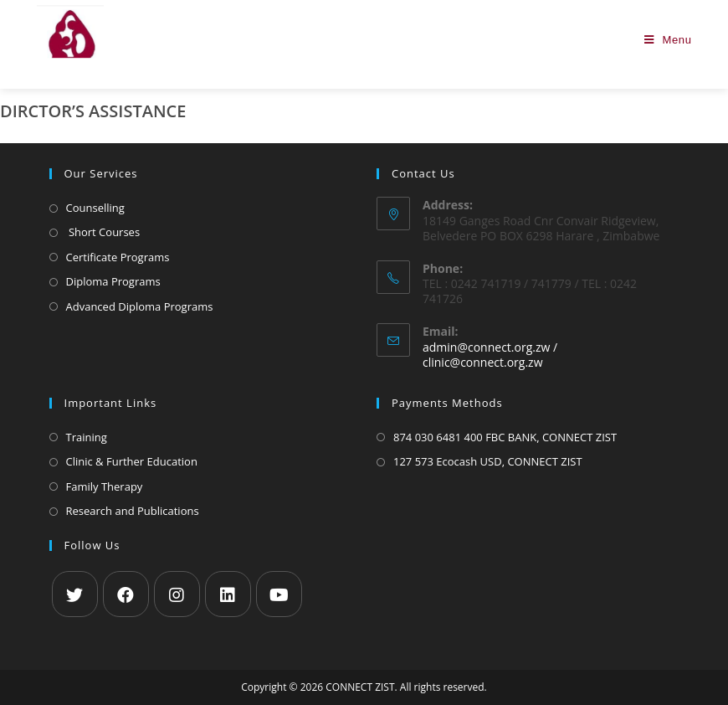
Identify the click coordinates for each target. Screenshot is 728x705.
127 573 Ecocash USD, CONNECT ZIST (488, 461)
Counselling (95, 208)
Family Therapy (105, 486)
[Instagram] (177, 594)
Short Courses (103, 232)
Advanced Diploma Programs (140, 306)
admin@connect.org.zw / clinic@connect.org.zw (490, 355)
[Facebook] (126, 594)
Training (87, 437)
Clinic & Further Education (132, 461)
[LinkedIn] (228, 594)
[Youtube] (279, 594)
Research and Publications (133, 511)
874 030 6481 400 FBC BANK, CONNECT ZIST (505, 437)
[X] (75, 594)
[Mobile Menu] (668, 40)
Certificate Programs (118, 257)
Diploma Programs (113, 281)
